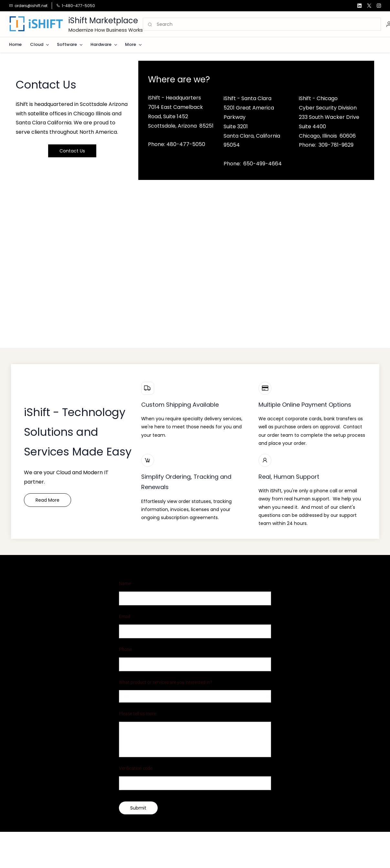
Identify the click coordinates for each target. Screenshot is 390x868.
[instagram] (379, 6)
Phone (125, 649)
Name (125, 583)
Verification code (136, 768)
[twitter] (369, 6)
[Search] (269, 25)
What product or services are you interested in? (166, 682)
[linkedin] (359, 6)
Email (124, 616)
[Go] (150, 25)
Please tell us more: (138, 714)
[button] (72, 151)
